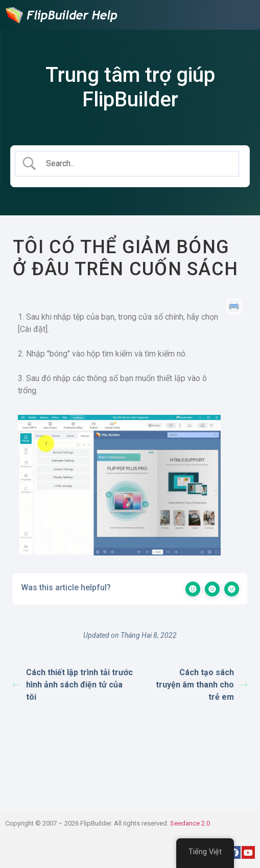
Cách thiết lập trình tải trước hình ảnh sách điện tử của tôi (73, 685)
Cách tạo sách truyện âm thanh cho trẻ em (202, 685)
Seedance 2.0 (190, 823)
